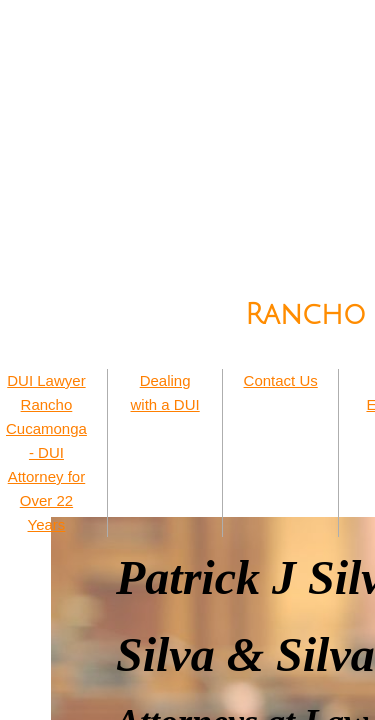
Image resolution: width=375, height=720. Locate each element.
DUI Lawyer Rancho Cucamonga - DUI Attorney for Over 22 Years (46, 452)
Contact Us (281, 380)
